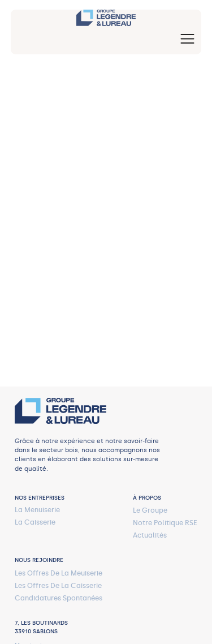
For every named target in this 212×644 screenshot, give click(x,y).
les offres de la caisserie (58, 585)
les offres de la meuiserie (59, 573)
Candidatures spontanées (59, 598)
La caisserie (35, 522)
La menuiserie (37, 510)
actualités (150, 535)
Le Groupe (150, 510)
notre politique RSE (165, 523)
